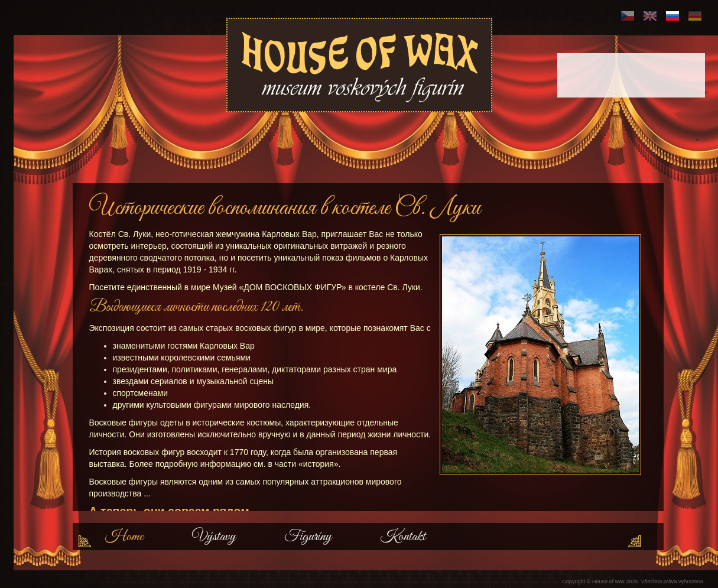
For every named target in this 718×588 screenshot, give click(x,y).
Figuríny (308, 537)
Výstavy (214, 537)
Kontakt (403, 537)
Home (124, 537)
